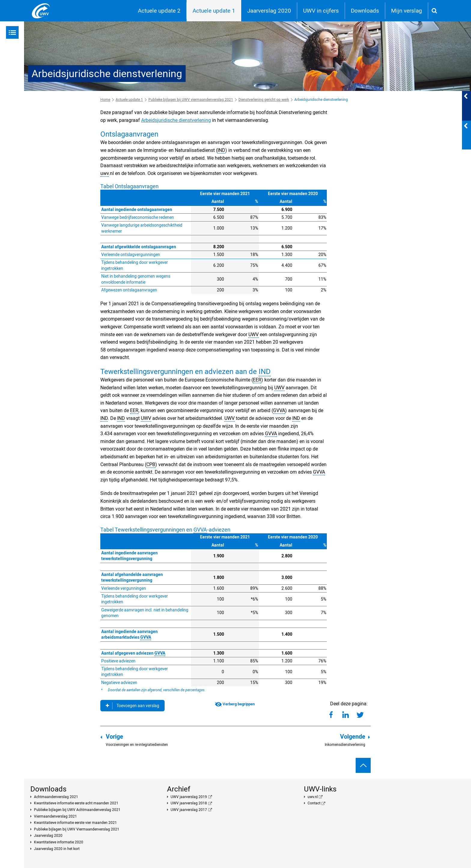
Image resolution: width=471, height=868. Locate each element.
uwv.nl (313, 797)
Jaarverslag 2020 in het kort (57, 849)
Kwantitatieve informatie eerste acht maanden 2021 (76, 803)
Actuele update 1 (214, 11)
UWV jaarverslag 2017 (189, 810)
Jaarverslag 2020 (269, 11)
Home (105, 100)
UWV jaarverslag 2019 (189, 797)
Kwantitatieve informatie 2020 (59, 842)
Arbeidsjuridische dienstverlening (176, 120)
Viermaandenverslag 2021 (55, 816)
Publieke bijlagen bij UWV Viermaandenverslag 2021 (77, 829)
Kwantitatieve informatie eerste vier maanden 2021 (75, 823)
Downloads (365, 11)
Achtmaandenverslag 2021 (56, 797)
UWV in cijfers (321, 11)
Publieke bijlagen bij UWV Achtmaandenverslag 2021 (77, 810)
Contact (314, 803)
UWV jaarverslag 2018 (189, 803)
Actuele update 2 (159, 11)
